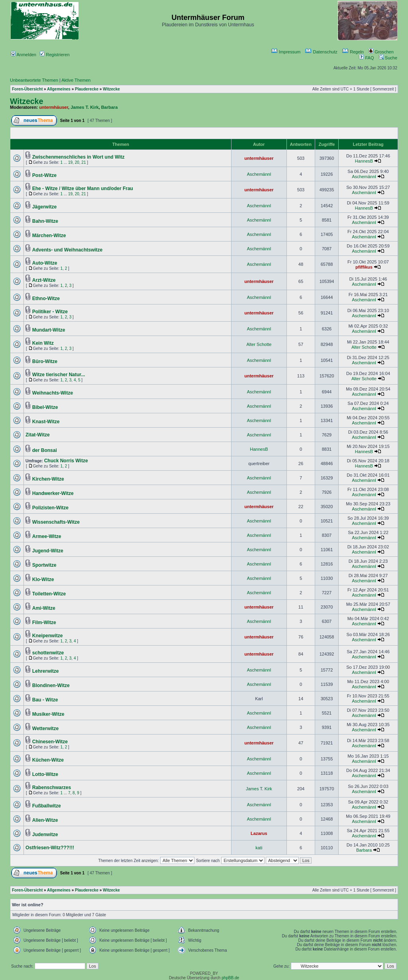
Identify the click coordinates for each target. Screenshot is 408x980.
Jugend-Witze (48, 551)
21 (83, 162)
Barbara (110, 107)
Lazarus (259, 833)
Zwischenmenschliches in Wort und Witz (78, 157)
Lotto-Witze (45, 774)
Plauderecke (87, 89)
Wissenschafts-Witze (56, 522)
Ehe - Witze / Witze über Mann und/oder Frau (83, 189)
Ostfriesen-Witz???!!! (50, 848)
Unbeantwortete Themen (34, 80)
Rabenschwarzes (52, 788)
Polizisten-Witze (50, 508)
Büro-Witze (45, 361)
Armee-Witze (47, 536)
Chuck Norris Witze (66, 461)
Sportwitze (44, 565)
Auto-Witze (45, 263)
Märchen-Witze (49, 236)
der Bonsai (45, 450)
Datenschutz (321, 52)
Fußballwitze (47, 806)
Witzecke (111, 89)
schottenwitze (48, 653)
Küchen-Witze (48, 760)
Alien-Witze (45, 820)
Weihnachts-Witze (53, 393)
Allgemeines (59, 89)
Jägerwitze (44, 207)
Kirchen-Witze (48, 479)
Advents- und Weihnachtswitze (67, 250)
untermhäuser (54, 107)
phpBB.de (230, 978)
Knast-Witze (46, 422)
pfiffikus (364, 267)
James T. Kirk (84, 107)
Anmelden (24, 55)
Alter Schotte (259, 344)
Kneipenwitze (48, 636)
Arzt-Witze (44, 280)
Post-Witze (44, 175)
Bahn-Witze (45, 221)
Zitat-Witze (38, 435)
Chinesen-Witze (50, 742)
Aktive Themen (76, 80)
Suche (388, 58)
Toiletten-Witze (49, 594)
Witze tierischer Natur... (59, 375)
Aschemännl (259, 174)
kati (259, 848)
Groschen (381, 52)
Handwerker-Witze (53, 493)
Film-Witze (44, 623)
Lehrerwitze (46, 671)
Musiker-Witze (48, 714)
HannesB (364, 161)
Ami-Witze (44, 608)
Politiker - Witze (50, 312)
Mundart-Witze (49, 330)
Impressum (286, 52)
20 (77, 162)
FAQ (366, 58)
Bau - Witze (45, 700)
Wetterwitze (45, 729)
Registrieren (55, 55)
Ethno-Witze (46, 299)
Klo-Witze (43, 579)
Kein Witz (43, 343)
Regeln (353, 52)
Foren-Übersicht (27, 89)
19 (70, 162)
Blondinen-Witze (51, 685)
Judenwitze (45, 835)
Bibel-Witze (45, 407)
